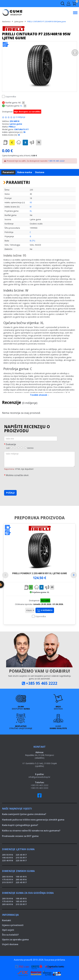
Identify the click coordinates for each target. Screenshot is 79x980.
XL (21, 106)
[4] (22, 448)
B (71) (32, 241)
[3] (18, 448)
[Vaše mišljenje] (39, 459)
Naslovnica (6, 21)
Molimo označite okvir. (17, 475)
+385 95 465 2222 (56, 161)
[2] (15, 448)
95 (24, 132)
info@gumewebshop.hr (39, 777)
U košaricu (45, 610)
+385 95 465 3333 (39, 788)
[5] (25, 448)
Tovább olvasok (39, 395)
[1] (12, 448)
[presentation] (25, 483)
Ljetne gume (19, 21)
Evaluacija (11, 444)
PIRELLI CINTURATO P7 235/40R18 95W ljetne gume (46, 21)
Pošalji (10, 493)
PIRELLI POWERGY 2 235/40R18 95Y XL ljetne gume (40, 573)
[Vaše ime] (31, 439)
